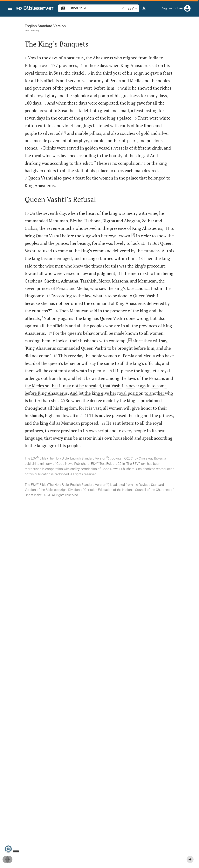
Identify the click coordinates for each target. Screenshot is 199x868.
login (138, 69)
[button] (10, 8)
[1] (83, 199)
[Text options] (144, 8)
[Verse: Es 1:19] (145, 24)
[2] (41, 383)
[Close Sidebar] (114, 446)
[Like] (122, 32)
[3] (66, 584)
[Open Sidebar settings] (187, 32)
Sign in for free (172, 8)
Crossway (26, 31)
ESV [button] (133, 8)
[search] (95, 8)
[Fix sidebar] (114, 20)
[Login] (187, 8)
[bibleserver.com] (35, 9)
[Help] (193, 32)
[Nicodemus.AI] (9, 849)
